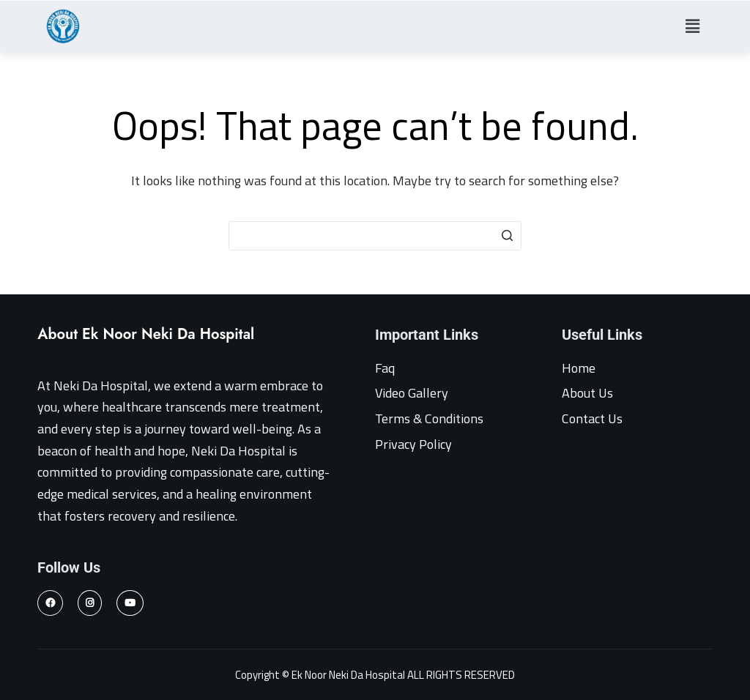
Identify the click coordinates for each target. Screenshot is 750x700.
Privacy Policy (413, 444)
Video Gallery (412, 393)
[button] (692, 26)
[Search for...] (375, 236)
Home (579, 368)
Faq (385, 368)
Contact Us (592, 418)
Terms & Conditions (429, 418)
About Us (587, 393)
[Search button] (507, 236)
